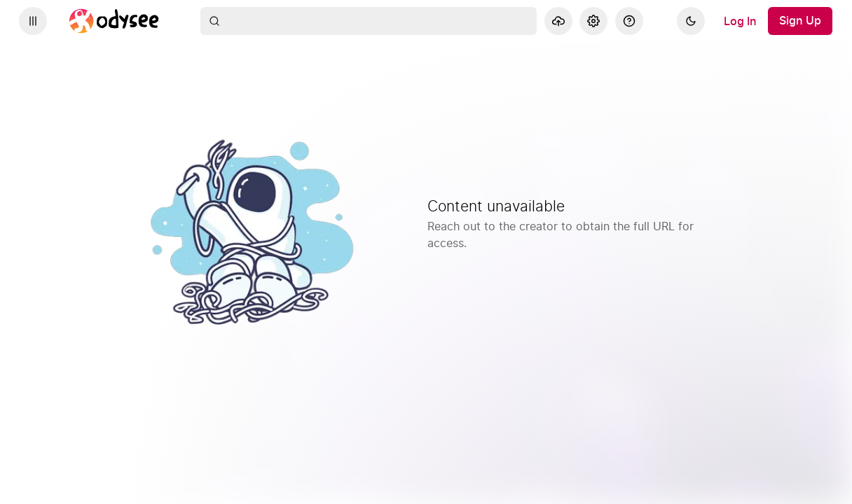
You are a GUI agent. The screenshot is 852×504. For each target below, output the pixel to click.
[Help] (629, 21)
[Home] (114, 21)
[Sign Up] (800, 21)
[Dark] (691, 21)
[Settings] (593, 21)
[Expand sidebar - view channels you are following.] (33, 21)
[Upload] (558, 21)
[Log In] (740, 21)
